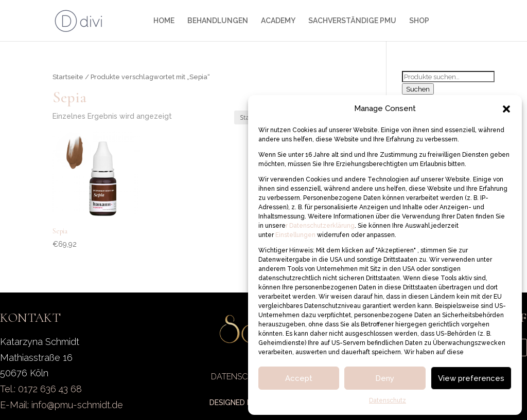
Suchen (418, 89)
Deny (385, 378)
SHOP (419, 21)
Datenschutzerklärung (321, 226)
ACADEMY (278, 21)
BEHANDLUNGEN (218, 21)
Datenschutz (388, 400)
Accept (299, 378)
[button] (506, 109)
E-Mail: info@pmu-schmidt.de (62, 405)
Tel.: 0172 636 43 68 (41, 389)
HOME (164, 21)
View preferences (471, 378)
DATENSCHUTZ (240, 377)
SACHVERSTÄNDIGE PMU (352, 21)
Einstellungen (296, 235)
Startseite (68, 77)
